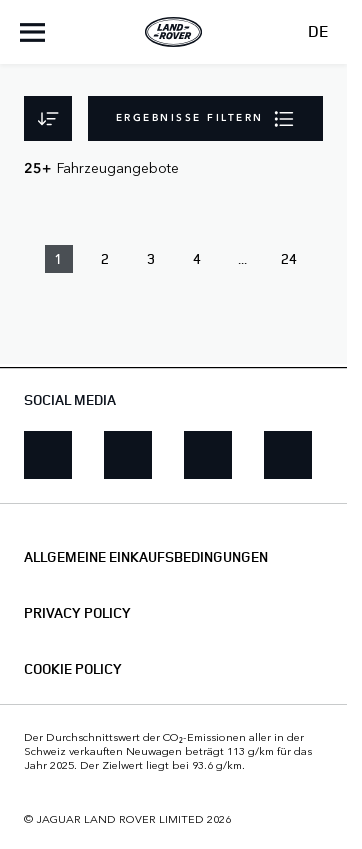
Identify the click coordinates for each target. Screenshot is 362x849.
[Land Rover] (174, 32)
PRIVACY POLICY (77, 613)
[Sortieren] (48, 118)
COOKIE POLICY (73, 669)
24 (289, 259)
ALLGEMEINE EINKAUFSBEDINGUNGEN (146, 557)
